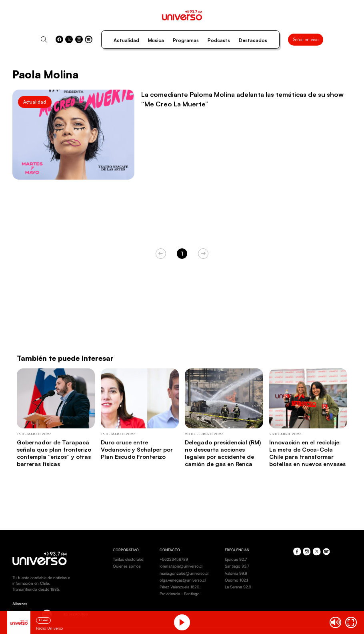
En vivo (44, 620)
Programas (186, 40)
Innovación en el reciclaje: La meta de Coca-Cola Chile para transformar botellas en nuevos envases (307, 453)
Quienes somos (127, 566)
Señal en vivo (306, 40)
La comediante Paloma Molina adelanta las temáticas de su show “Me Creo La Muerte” (242, 99)
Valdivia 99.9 (236, 573)
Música (156, 40)
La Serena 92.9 (238, 587)
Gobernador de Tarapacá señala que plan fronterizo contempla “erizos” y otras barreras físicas (54, 453)
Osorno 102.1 (236, 580)
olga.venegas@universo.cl (183, 580)
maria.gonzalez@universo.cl (184, 573)
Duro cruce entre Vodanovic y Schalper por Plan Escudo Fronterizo (137, 449)
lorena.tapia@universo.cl (181, 566)
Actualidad (126, 40)
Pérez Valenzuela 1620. (180, 587)
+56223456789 (174, 559)
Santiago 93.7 (237, 566)
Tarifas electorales (128, 559)
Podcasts (219, 40)
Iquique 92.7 (236, 559)
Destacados (253, 40)
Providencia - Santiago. (180, 594)
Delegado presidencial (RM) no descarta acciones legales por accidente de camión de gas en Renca (223, 453)
